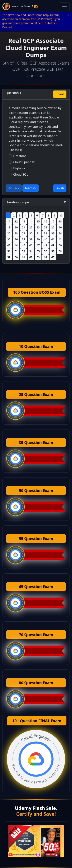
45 (23, 245)
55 (38, 251)
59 (9, 257)
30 (31, 233)
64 (46, 257)
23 (38, 227)
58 (60, 251)
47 (38, 245)
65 (53, 257)
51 (9, 251)
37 (23, 239)
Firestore (20, 156)
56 (46, 251)
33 (53, 233)
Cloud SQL (21, 174)
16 (46, 221)
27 (9, 233)
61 (23, 257)
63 (38, 257)
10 (61, 215)
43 (9, 245)
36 (16, 239)
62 (31, 257)
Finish (60, 188)
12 (16, 221)
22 (31, 227)
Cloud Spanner (24, 162)
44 (16, 245)
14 (31, 221)
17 (53, 221)
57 (53, 251)
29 (23, 233)
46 (31, 245)
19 (9, 227)
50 (60, 245)
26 (60, 227)
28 (16, 233)
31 (38, 233)
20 (16, 227)
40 (46, 239)
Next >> (31, 188)
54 (31, 251)
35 (9, 239)
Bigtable (19, 168)
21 (23, 227)
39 (38, 239)
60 (16, 257)
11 (9, 221)
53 (23, 251)
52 (16, 251)
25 (53, 227)
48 (46, 245)
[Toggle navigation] (64, 6)
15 (38, 221)
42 (60, 239)
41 (53, 239)
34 (60, 233)
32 (46, 233)
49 (53, 245)
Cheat (60, 94)
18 (60, 221)
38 (31, 239)
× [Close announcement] (68, 15)
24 (46, 227)
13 (23, 221)
